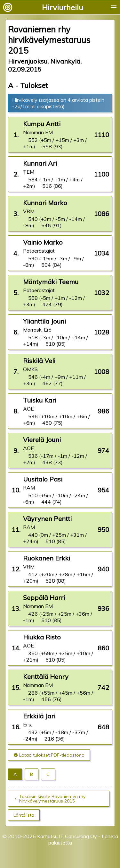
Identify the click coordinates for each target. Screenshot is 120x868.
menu (114, 7)
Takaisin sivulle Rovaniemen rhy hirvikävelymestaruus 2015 (52, 799)
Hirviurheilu (63, 7)
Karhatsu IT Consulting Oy (67, 836)
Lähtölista (24, 815)
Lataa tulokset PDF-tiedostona (52, 755)
